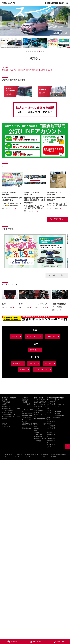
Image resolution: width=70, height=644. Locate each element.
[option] (35, 252)
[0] (26, 51)
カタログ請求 (51, 336)
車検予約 (32, 363)
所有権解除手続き (45, 455)
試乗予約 (15, 336)
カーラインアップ (39, 400)
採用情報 (5, 404)
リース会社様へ (27, 418)
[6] (39, 51)
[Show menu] (67, 3)
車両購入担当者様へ (28, 416)
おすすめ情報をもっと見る (56, 275)
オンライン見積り (32, 336)
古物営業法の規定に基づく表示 (32, 455)
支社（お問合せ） (27, 413)
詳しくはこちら (7, 209)
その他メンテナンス (41, 369)
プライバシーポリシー (9, 415)
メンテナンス (38, 435)
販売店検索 (25, 400)
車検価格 (37, 428)
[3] (33, 51)
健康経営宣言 (6, 406)
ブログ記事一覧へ (56, 219)
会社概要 (5, 400)
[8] (44, 51)
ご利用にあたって (19, 455)
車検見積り (17, 363)
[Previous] (1, 22)
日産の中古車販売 (39, 404)
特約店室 (25, 402)
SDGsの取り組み (7, 412)
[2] (31, 51)
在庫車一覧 (33, 350)
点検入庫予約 (51, 439)
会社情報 (58, 414)
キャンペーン (59, 402)
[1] (28, 51)
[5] (37, 51)
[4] (35, 51)
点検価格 (37, 432)
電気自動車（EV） (27, 428)
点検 (35, 430)
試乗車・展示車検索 (40, 402)
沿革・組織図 (6, 402)
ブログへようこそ (7, 426)
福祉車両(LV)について (41, 419)
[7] (42, 51)
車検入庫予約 (51, 432)
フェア (57, 400)
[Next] (69, 22)
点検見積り (48, 363)
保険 (48, 408)
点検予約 (23, 369)
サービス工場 (26, 404)
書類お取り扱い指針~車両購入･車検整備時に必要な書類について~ (28, 70)
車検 (35, 426)
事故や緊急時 (38, 437)
